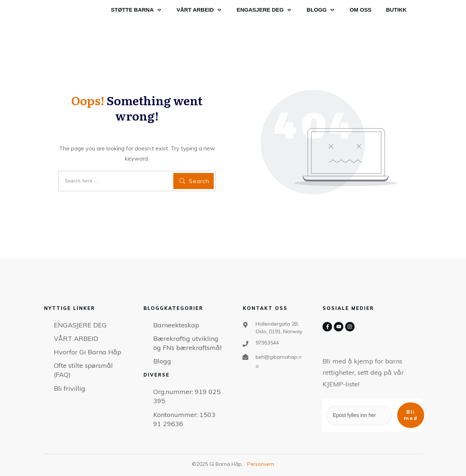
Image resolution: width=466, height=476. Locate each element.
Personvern (261, 464)
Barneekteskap (176, 325)
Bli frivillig (70, 388)
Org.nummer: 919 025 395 (187, 396)
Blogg (162, 361)
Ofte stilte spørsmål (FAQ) (83, 370)
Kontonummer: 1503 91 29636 (184, 419)
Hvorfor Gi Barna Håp (88, 352)
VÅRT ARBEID (76, 339)
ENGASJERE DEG (80, 325)
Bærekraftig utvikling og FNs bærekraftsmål (187, 343)
